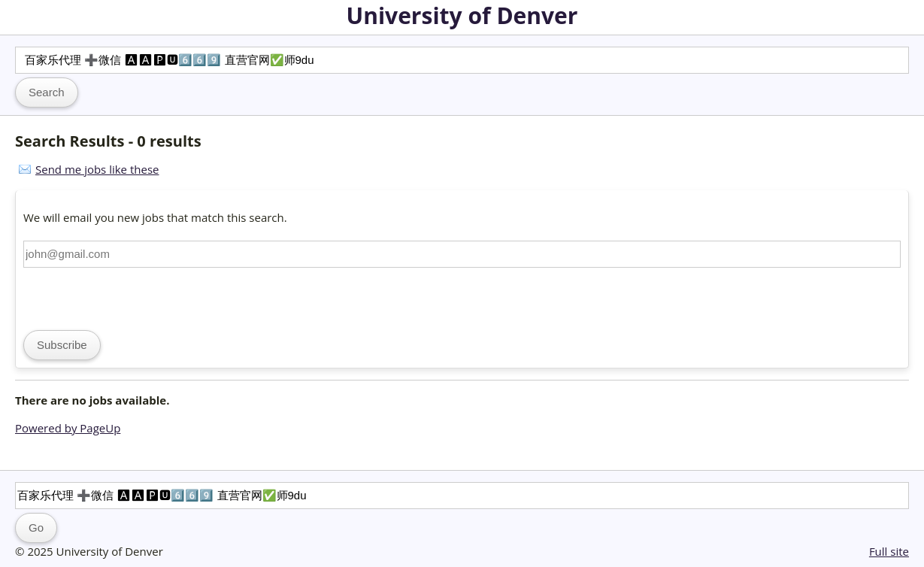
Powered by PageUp (68, 428)
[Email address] (462, 254)
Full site (889, 551)
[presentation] (138, 297)
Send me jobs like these (97, 169)
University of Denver (462, 15)
